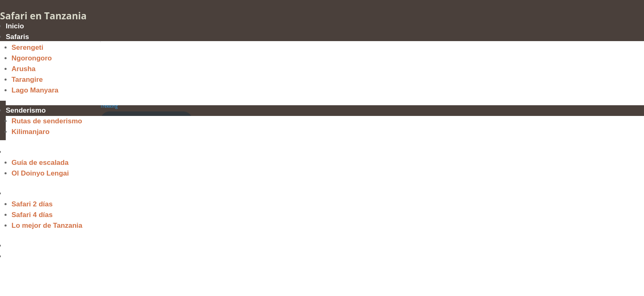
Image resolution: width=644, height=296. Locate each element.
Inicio (15, 26)
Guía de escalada (40, 163)
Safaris (17, 37)
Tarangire (27, 80)
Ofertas (18, 193)
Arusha (24, 69)
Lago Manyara (35, 90)
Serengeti (27, 47)
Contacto (21, 256)
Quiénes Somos (32, 246)
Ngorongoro (32, 58)
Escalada (21, 152)
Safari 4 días (32, 215)
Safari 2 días (32, 204)
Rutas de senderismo (47, 121)
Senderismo (26, 110)
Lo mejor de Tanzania (47, 225)
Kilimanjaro (31, 132)
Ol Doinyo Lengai (40, 173)
